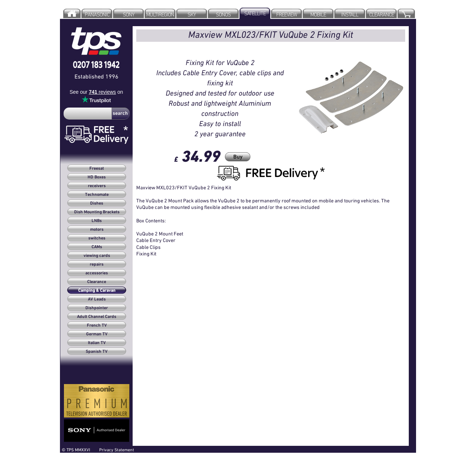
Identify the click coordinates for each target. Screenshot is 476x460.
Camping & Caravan (97, 291)
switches (97, 238)
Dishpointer (97, 308)
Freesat (97, 169)
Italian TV (97, 343)
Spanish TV (97, 352)
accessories (97, 273)
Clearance (97, 282)
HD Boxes (97, 177)
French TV (97, 326)
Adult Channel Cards (97, 317)
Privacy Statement (117, 450)
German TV (97, 334)
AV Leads (97, 299)
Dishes (97, 203)
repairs (97, 265)
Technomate (97, 195)
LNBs (97, 221)
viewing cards (97, 256)
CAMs (97, 247)
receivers (97, 186)
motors (97, 230)
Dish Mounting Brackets (97, 212)
